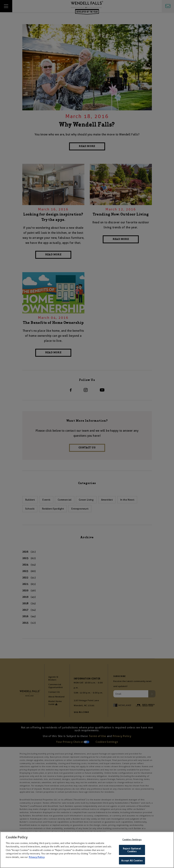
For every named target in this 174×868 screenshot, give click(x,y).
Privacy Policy (37, 858)
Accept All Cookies (132, 861)
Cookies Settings (132, 840)
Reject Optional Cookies (132, 851)
